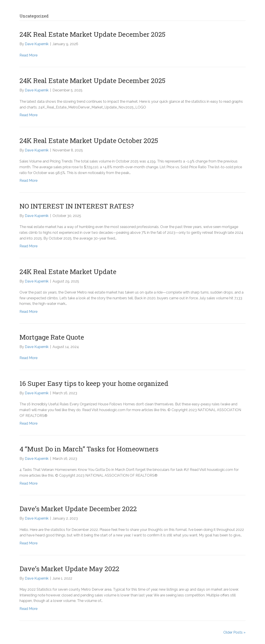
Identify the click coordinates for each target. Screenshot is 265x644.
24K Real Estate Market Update (68, 272)
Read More (28, 55)
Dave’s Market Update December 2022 (78, 509)
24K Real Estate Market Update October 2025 (89, 140)
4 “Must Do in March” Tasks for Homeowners (89, 449)
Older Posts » (234, 632)
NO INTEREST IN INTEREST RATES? (77, 206)
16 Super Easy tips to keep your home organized (94, 383)
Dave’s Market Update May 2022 (69, 569)
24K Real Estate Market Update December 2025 (93, 34)
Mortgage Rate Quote (52, 337)
